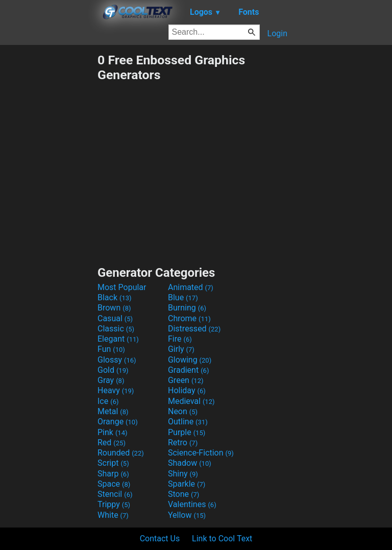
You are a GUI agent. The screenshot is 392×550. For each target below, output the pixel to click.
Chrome (189, 318)
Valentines (192, 504)
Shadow (190, 463)
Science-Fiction (201, 453)
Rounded (121, 453)
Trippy (114, 504)
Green (186, 380)
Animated (191, 287)
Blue (183, 297)
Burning (187, 308)
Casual (115, 318)
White (113, 515)
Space (114, 484)
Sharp (113, 474)
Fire (180, 339)
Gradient (188, 370)
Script (113, 463)
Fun (111, 349)
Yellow (187, 515)
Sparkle (187, 484)
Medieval (191, 401)
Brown (114, 308)
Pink (113, 432)
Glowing (190, 360)
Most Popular (122, 287)
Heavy (116, 390)
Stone (183, 494)
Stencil (115, 494)
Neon (183, 411)
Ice (108, 401)
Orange (118, 422)
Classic (116, 329)
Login (277, 33)
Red (112, 443)
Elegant (118, 339)
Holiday (187, 390)
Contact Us (160, 539)
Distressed (194, 329)
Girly (181, 349)
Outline (188, 422)
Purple (187, 432)
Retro (183, 443)
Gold (113, 370)
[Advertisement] (48, 206)
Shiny (183, 474)
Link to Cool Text (222, 539)
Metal (113, 411)
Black (115, 297)
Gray (111, 380)
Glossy (117, 360)
